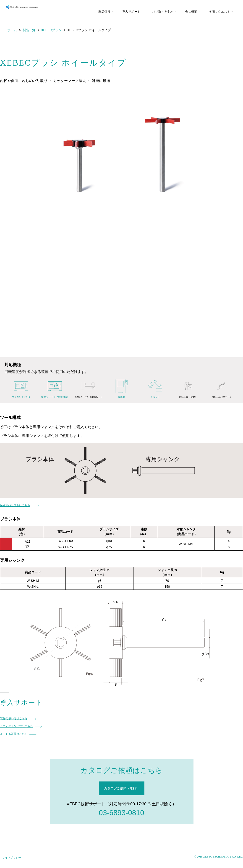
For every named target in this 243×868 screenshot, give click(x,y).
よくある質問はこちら (14, 734)
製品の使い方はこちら (14, 718)
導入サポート (124, 12)
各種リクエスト (213, 12)
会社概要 (184, 12)
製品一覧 (29, 30)
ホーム (12, 30)
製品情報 (98, 12)
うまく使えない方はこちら (16, 726)
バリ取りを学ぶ (156, 12)
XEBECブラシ (51, 30)
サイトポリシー (12, 858)
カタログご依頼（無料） (122, 788)
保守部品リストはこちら (15, 505)
